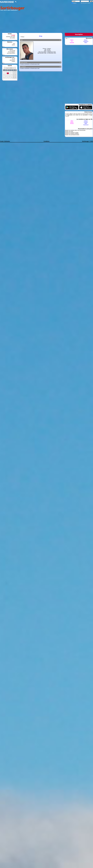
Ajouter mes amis (69, 131)
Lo (72, 41)
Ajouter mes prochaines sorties (72, 135)
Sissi (72, 121)
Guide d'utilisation (5, 141)
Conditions (47, 141)
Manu (86, 43)
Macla (72, 40)
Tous (67, 38)
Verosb (72, 123)
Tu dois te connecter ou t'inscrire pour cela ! (30, 64)
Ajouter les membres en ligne (72, 133)
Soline (72, 122)
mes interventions (11, 53)
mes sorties (12, 38)
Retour (23, 37)
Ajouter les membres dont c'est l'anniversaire (75, 130)
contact (13, 61)
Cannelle (72, 43)
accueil (13, 59)
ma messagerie (11, 52)
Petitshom (86, 41)
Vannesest (86, 125)
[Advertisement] (59, 17)
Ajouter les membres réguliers (72, 134)
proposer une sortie (11, 37)
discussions (12, 60)
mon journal (12, 51)
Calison (86, 121)
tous (14, 44)
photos (13, 45)
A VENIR (13, 35)
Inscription (79, 34)
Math (86, 123)
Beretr (86, 40)
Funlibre (86, 122)
